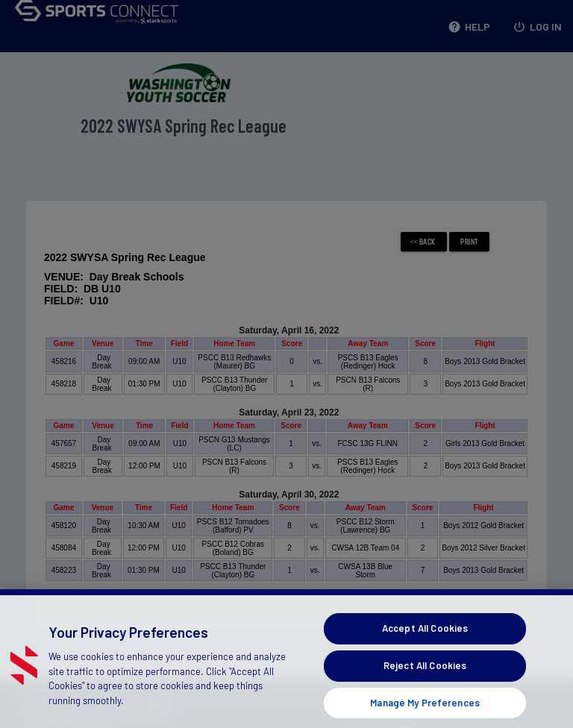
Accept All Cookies (425, 639)
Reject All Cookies (425, 677)
